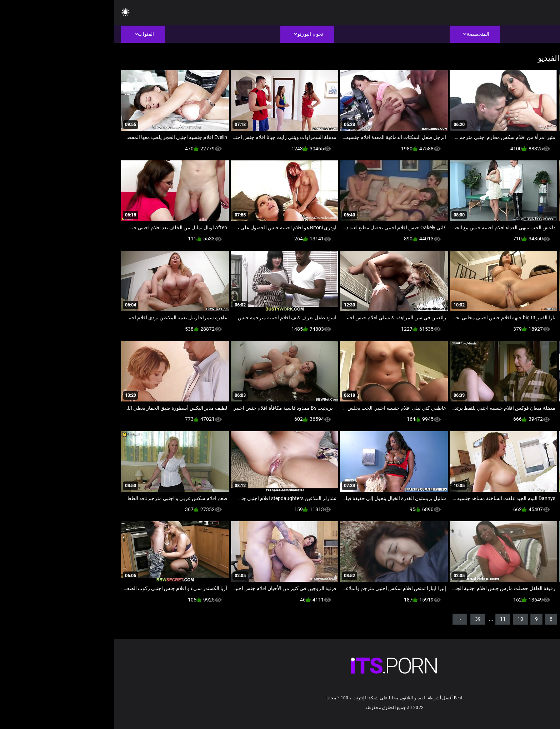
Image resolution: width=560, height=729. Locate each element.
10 (406, 619)
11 (389, 619)
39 (364, 619)
